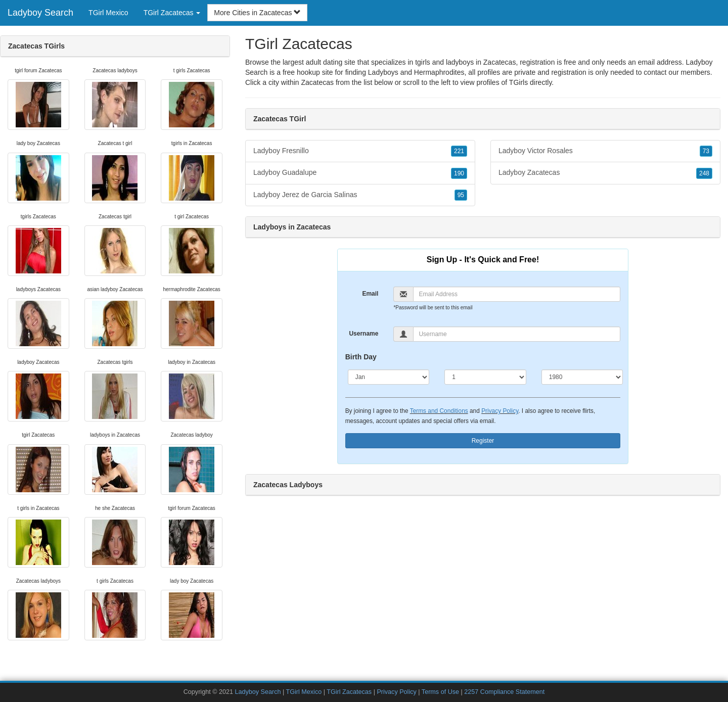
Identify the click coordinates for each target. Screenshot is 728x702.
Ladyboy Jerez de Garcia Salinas (360, 195)
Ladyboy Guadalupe (360, 173)
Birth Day (361, 357)
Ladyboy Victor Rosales (605, 151)
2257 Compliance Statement (504, 692)
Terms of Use (440, 692)
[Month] (389, 377)
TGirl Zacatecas (349, 692)
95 (461, 195)
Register (483, 441)
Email (370, 294)
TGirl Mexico (108, 13)
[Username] (517, 334)
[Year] (582, 377)
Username (363, 334)
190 (459, 173)
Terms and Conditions (439, 411)
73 (706, 151)
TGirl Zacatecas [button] (172, 13)
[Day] (485, 377)
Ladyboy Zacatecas (605, 173)
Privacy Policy (500, 411)
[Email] (517, 294)
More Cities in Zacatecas (257, 13)
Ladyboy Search (40, 13)
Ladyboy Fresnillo (360, 151)
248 (704, 173)
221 (459, 151)
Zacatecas (317, 82)
